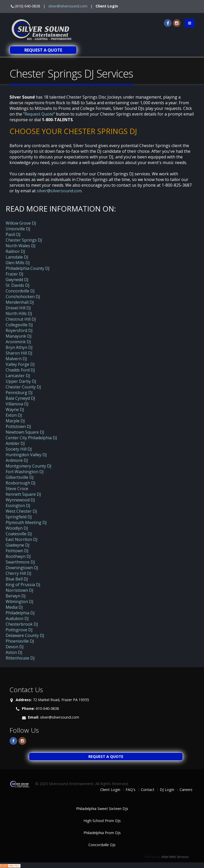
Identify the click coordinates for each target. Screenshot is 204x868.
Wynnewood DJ (20, 500)
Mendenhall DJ (20, 302)
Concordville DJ (20, 291)
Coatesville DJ (19, 534)
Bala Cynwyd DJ (20, 398)
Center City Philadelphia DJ (31, 438)
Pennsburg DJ (19, 393)
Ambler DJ (15, 443)
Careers (186, 790)
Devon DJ (15, 647)
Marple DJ (15, 421)
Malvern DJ (16, 359)
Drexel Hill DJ (18, 308)
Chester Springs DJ (24, 240)
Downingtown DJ (22, 568)
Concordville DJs (102, 845)
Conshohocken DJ (23, 297)
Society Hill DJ (19, 449)
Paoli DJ (13, 234)
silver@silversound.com (68, 6)
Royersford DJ (19, 330)
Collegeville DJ (19, 325)
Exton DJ (14, 415)
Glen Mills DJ (18, 263)
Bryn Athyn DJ (19, 347)
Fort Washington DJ (25, 472)
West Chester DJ (21, 511)
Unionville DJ (18, 229)
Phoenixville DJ (20, 641)
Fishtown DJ (17, 551)
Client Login (107, 6)
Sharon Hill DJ (19, 353)
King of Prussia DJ (23, 585)
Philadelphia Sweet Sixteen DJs (102, 809)
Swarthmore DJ (20, 562)
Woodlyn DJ (17, 528)
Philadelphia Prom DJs (102, 833)
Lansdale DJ (17, 257)
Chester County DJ (23, 387)
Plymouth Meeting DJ (26, 522)
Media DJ (14, 607)
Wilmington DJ (20, 602)
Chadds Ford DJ (20, 370)
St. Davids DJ (18, 285)
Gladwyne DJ (18, 545)
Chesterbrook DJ (22, 624)
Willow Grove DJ (21, 223)
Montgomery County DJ (29, 466)
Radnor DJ (15, 251)
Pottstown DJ (18, 426)
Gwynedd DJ (17, 280)
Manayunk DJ (19, 336)
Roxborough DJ (21, 483)
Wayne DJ (15, 409)
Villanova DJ (17, 404)
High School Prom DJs (102, 821)
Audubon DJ (17, 618)
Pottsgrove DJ (19, 630)
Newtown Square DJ (25, 432)
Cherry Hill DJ (18, 573)
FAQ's (131, 790)
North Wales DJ (21, 246)
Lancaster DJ (18, 376)
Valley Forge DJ (20, 364)
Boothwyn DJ (18, 556)
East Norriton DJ (22, 539)
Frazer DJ (15, 274)
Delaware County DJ (25, 635)
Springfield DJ (19, 517)
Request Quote (39, 114)
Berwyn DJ (16, 596)
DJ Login (167, 790)
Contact (148, 790)
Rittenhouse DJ (20, 658)
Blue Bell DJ (17, 579)
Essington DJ (18, 505)
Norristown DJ (20, 590)
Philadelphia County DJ (28, 268)
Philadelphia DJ (20, 613)
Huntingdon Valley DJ (26, 455)
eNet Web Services (175, 857)
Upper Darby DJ (21, 381)
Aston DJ (14, 652)
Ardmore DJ (17, 460)
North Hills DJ (19, 313)
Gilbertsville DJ (20, 477)
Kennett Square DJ (23, 494)
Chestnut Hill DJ (21, 319)
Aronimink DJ (18, 342)
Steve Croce (17, 489)
